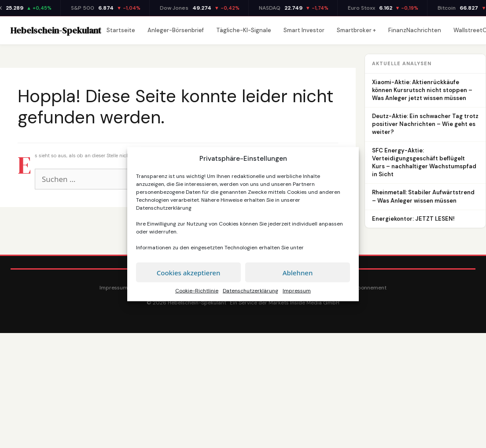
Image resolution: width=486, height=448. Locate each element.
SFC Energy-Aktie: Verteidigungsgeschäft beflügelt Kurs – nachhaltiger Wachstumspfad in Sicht (424, 163)
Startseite (121, 30)
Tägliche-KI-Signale (244, 30)
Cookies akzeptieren (189, 272)
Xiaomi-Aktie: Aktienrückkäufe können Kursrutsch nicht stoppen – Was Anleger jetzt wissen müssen (422, 90)
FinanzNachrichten (415, 30)
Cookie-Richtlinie (197, 291)
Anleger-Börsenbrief (176, 30)
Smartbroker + (356, 30)
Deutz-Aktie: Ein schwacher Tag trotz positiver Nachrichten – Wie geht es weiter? (425, 124)
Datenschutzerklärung (164, 208)
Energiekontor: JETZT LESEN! (413, 219)
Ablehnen (298, 272)
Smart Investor (304, 30)
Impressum (297, 291)
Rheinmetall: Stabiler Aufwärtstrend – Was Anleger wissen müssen (423, 196)
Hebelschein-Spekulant (56, 30)
